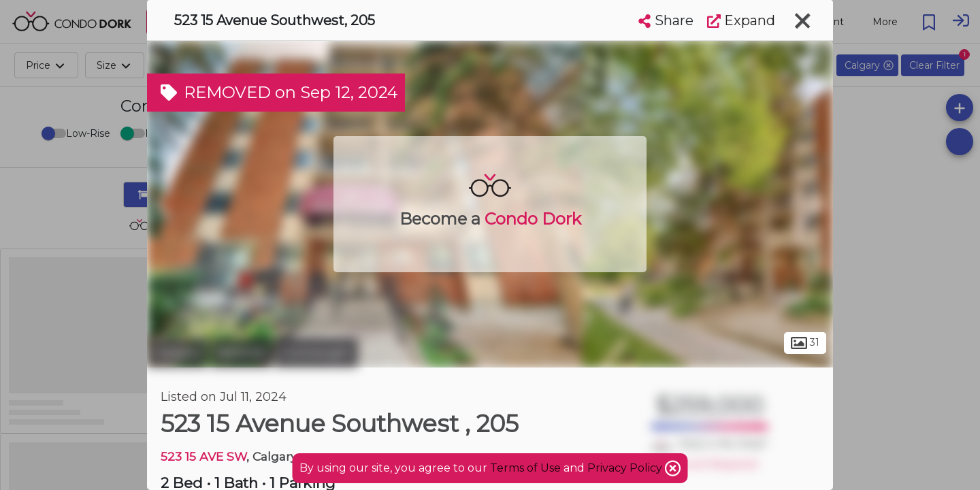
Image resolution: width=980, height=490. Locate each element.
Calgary (177, 353)
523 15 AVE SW (203, 456)
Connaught (316, 353)
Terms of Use (525, 468)
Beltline (241, 353)
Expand (741, 20)
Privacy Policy (626, 468)
